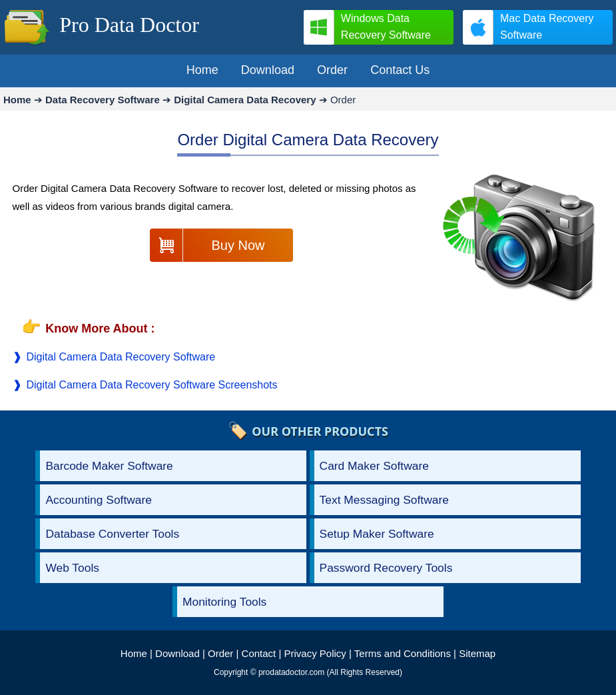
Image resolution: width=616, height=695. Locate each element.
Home (134, 653)
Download (177, 653)
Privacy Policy (315, 653)
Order (220, 653)
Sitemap (477, 653)
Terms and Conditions (403, 653)
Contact (259, 653)
